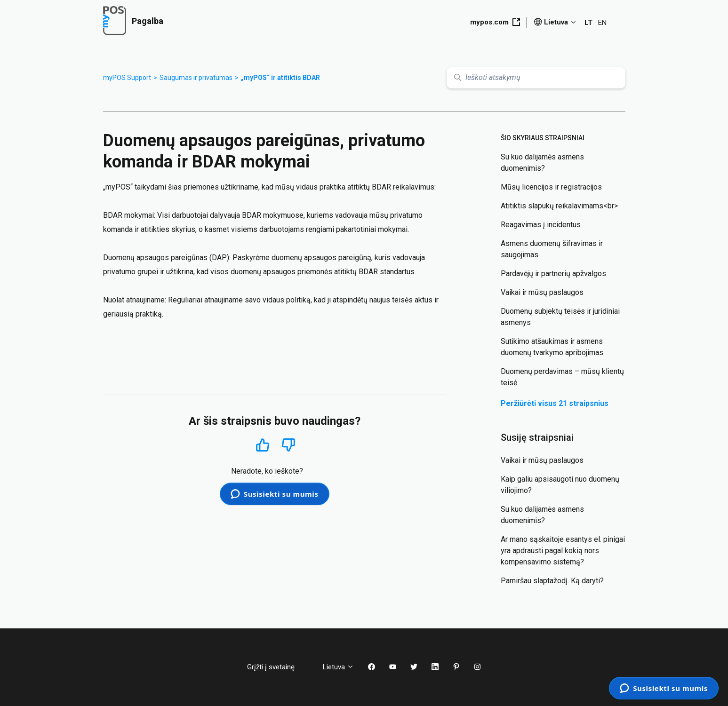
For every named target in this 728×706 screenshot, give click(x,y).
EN (602, 23)
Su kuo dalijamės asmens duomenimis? (542, 163)
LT (588, 23)
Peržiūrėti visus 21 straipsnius (555, 403)
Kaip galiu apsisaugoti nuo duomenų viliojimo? (560, 485)
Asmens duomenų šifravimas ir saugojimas (552, 249)
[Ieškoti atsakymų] (536, 78)
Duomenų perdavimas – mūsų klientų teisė (562, 377)
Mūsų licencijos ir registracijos (551, 187)
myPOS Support (127, 78)
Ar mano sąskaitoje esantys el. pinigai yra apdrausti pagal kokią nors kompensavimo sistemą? (563, 551)
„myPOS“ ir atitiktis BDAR (280, 78)
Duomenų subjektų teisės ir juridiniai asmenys (560, 317)
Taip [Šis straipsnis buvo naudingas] (262, 445)
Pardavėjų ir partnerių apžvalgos (553, 274)
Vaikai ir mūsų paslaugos (542, 292)
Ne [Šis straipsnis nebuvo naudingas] (288, 445)
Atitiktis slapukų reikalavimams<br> (559, 206)
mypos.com (495, 22)
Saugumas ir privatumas (196, 78)
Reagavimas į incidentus (541, 225)
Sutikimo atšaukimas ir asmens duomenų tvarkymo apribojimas (552, 347)
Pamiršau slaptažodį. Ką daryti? (552, 581)
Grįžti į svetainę (278, 667)
